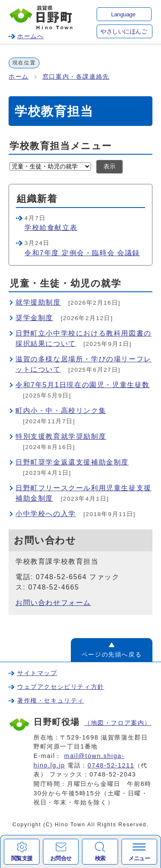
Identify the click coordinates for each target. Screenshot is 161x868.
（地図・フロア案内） (118, 723)
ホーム (19, 77)
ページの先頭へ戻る (112, 654)
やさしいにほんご (124, 32)
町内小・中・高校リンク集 (61, 411)
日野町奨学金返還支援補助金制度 (72, 462)
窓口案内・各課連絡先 (76, 77)
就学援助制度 (38, 302)
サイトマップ (37, 673)
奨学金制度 (34, 318)
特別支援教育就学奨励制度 (61, 436)
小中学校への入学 (46, 514)
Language (123, 14)
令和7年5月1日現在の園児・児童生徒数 (83, 385)
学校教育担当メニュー (61, 146)
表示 (109, 167)
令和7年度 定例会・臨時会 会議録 (82, 253)
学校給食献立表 (51, 228)
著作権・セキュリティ (51, 700)
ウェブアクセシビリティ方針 (61, 687)
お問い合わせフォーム (53, 603)
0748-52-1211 (111, 765)
